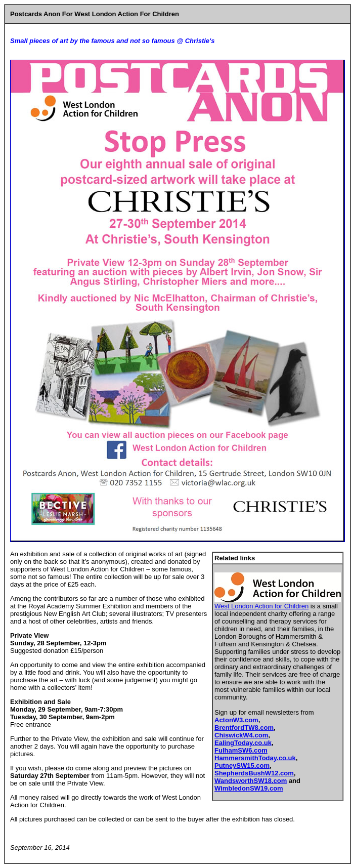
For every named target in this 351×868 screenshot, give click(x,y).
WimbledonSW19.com (249, 788)
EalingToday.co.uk (243, 743)
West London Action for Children (261, 606)
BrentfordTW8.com (244, 728)
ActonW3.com (236, 720)
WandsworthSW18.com (251, 781)
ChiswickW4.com (241, 735)
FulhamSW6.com (241, 750)
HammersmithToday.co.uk (255, 758)
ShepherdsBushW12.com (254, 773)
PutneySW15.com (242, 766)
